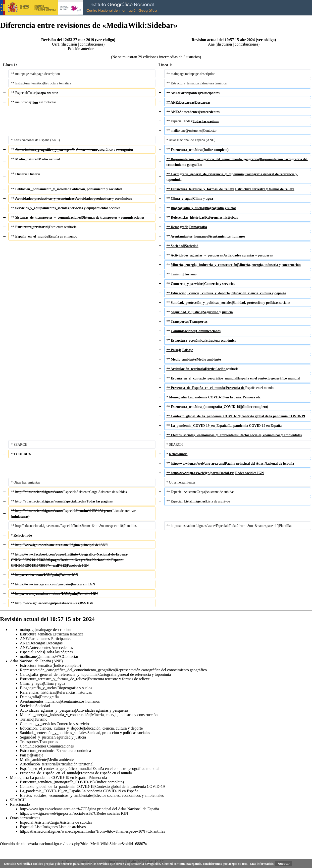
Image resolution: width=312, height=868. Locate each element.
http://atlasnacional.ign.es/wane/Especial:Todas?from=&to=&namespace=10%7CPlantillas (92, 831)
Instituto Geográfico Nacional (80, 8)
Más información (262, 864)
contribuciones (92, 44)
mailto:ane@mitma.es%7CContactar (49, 656)
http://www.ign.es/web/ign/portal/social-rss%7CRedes (63, 813)
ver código (105, 40)
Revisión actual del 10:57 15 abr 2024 (223, 40)
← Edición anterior (78, 49)
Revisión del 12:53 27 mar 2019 (68, 40)
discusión (69, 44)
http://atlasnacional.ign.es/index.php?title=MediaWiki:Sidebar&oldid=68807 (84, 844)
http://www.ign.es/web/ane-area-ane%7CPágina (58, 809)
